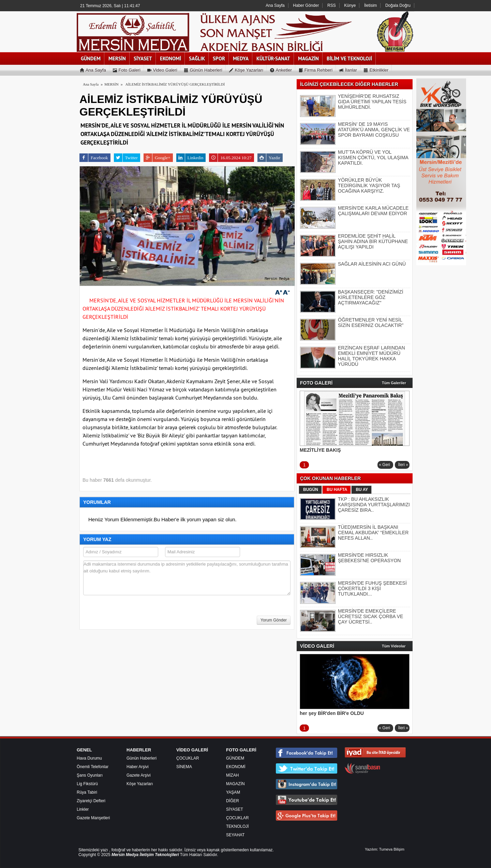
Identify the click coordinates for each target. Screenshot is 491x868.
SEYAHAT (235, 835)
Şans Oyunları (90, 775)
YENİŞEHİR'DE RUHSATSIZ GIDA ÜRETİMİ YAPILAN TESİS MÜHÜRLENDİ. (372, 102)
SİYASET (235, 809)
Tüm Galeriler (394, 383)
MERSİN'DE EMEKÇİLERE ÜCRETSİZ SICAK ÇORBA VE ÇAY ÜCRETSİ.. (370, 616)
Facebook (94, 158)
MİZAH (232, 775)
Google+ (157, 158)
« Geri (384, 465)
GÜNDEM (235, 758)
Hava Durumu (89, 758)
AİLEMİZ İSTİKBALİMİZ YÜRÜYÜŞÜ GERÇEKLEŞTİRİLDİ (175, 84)
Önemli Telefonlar (93, 767)
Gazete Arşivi (139, 775)
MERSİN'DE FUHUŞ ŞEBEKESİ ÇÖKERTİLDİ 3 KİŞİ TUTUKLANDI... (372, 588)
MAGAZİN (235, 784)
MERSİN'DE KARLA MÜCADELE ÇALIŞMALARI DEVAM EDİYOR (373, 211)
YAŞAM (233, 792)
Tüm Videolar (394, 646)
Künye (350, 5)
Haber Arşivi (138, 767)
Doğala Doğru (398, 5)
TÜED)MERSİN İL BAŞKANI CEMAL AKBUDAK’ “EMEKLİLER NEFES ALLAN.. (373, 533)
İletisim (370, 5)
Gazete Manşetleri (93, 818)
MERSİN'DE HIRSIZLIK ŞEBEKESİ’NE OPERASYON (369, 558)
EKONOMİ (236, 767)
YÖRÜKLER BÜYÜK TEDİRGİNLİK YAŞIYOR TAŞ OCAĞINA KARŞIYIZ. (369, 185)
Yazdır (269, 158)
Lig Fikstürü (87, 784)
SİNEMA (184, 767)
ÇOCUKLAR (188, 758)
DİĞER (233, 801)
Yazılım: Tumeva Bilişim (385, 849)
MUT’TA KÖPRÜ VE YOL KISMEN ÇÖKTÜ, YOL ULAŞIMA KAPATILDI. (373, 158)
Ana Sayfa (275, 5)
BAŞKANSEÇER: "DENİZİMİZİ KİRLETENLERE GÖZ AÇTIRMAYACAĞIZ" (371, 297)
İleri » (403, 465)
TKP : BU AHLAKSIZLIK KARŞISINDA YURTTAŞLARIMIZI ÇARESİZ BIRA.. (374, 505)
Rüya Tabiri (87, 792)
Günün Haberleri (142, 758)
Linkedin (190, 158)
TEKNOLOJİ (237, 826)
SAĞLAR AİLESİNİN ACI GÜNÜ (372, 264)
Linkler (83, 809)
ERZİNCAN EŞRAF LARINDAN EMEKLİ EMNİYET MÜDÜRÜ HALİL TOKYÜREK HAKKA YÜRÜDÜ (371, 356)
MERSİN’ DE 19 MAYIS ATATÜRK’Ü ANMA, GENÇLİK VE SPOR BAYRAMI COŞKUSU (374, 130)
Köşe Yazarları (140, 784)
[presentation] (135, 614)
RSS (332, 5)
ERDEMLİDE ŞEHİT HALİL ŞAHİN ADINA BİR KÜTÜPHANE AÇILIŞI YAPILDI (373, 241)
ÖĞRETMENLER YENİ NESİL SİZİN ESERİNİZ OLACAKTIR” (371, 323)
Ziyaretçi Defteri (91, 801)
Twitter (126, 158)
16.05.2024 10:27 (230, 158)
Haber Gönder (306, 5)
